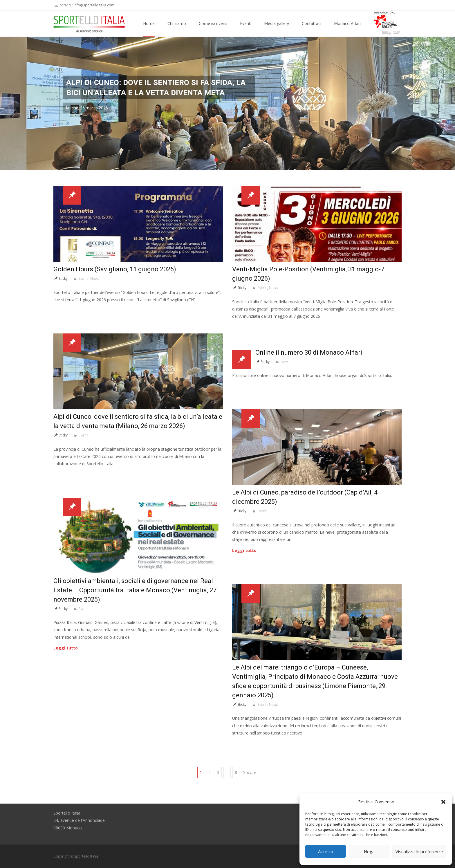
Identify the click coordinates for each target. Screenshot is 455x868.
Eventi (246, 29)
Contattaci (312, 29)
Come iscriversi (213, 29)
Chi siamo (177, 29)
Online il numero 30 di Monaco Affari (309, 352)
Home (149, 29)
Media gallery (277, 29)
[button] (443, 802)
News (95, 278)
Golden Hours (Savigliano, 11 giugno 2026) (115, 269)
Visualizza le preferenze (419, 851)
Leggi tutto (244, 550)
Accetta (326, 851)
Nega (369, 851)
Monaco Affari (347, 29)
